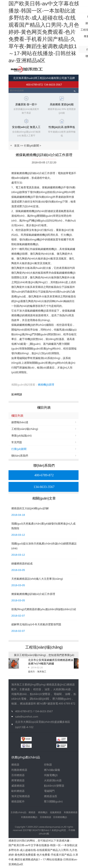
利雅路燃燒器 (19, 771)
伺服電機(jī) (51, 776)
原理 (51, 386)
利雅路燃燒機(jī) (29, 818)
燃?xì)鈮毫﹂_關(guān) (27, 345)
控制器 (48, 766)
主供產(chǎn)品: (19, 814)
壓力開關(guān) (53, 803)
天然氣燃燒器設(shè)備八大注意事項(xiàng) (37, 580)
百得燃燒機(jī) (60, 818)
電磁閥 (21, 359)
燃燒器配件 (18, 803)
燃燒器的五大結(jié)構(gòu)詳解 (30, 510)
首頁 (17, 147)
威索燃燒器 (18, 787)
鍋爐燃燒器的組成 (22, 565)
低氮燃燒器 (56, 814)
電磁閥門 (49, 792)
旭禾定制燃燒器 (21, 798)
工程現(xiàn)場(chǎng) (25, 430)
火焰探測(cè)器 (53, 782)
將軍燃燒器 (18, 782)
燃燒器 (15, 766)
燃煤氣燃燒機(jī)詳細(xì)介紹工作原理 (33, 595)
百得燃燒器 (18, 776)
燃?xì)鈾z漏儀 (52, 771)
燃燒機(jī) (43, 386)
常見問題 (17, 444)
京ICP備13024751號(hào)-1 (37, 832)
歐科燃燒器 (18, 792)
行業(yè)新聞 (31, 147)
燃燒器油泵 (51, 798)
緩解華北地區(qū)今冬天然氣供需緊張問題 (36, 626)
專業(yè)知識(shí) (21, 437)
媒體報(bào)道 (20, 424)
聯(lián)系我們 (20, 457)
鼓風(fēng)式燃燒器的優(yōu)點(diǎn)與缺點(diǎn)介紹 (44, 611)
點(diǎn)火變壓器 (54, 787)
